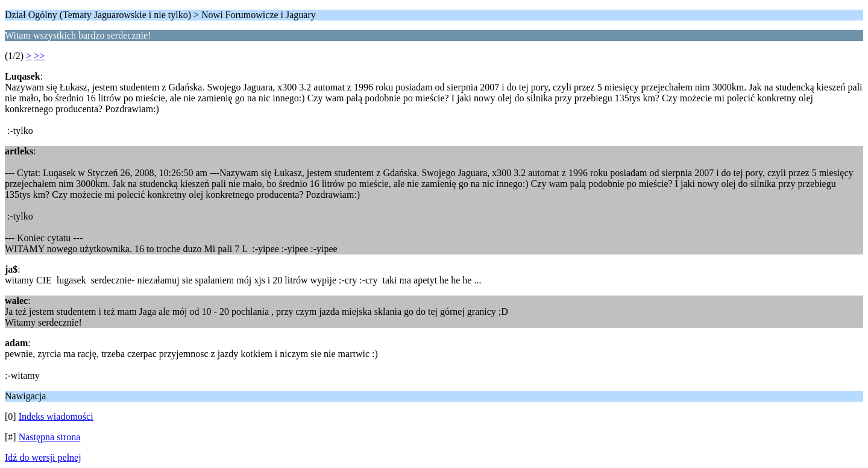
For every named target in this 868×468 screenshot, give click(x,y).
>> (39, 56)
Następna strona (50, 437)
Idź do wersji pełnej (43, 457)
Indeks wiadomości (56, 416)
